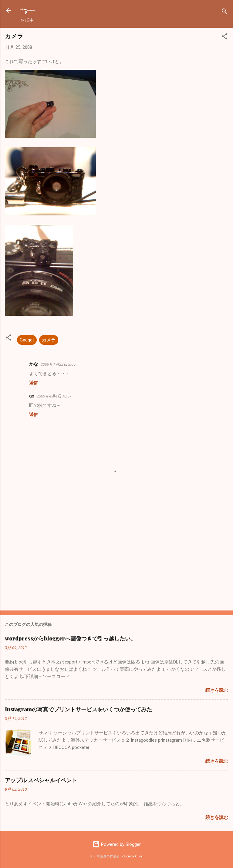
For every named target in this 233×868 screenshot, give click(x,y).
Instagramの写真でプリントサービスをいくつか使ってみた (78, 709)
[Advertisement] (116, 558)
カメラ (49, 340)
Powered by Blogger (117, 844)
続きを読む (217, 690)
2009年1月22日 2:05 (58, 364)
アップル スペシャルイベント (41, 780)
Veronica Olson (133, 856)
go (32, 396)
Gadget (27, 340)
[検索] (225, 12)
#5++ (27, 10)
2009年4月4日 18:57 (54, 396)
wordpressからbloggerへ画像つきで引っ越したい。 (70, 638)
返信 (33, 383)
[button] (225, 37)
